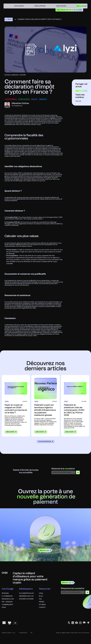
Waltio (55, 179)
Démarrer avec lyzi (26, 596)
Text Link (78, 101)
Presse (42, 602)
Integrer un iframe (26, 599)
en (90, 6)
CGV (31, 633)
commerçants (7, 605)
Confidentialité (23, 633)
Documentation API (26, 593)
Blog (41, 596)
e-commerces (7, 596)
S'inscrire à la (63, 469)
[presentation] (74, 598)
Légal (41, 593)
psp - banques (7, 602)
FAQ (40, 599)
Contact (42, 608)
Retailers (5, 593)
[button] (20, 6)
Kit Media (42, 605)
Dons (4, 608)
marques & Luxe (8, 599)
